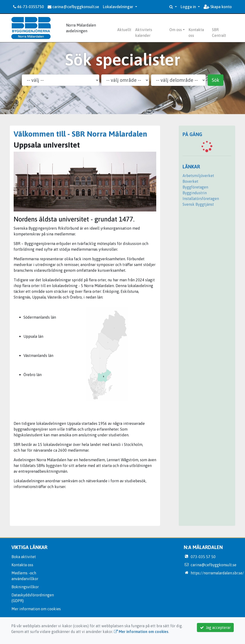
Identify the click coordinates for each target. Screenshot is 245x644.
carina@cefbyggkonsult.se (73, 7)
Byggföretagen (195, 187)
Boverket (190, 181)
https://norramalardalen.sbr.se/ (217, 573)
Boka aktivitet (24, 557)
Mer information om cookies (36, 609)
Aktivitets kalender (144, 33)
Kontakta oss (196, 33)
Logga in (189, 7)
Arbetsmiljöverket (198, 176)
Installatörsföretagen (201, 199)
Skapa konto (218, 7)
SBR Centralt (219, 33)
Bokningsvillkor (25, 587)
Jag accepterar (215, 627)
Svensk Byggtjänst (198, 204)
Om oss (176, 30)
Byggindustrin (195, 193)
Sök (216, 80)
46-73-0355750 (28, 7)
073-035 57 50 (203, 557)
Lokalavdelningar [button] (119, 7)
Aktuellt (124, 30)
